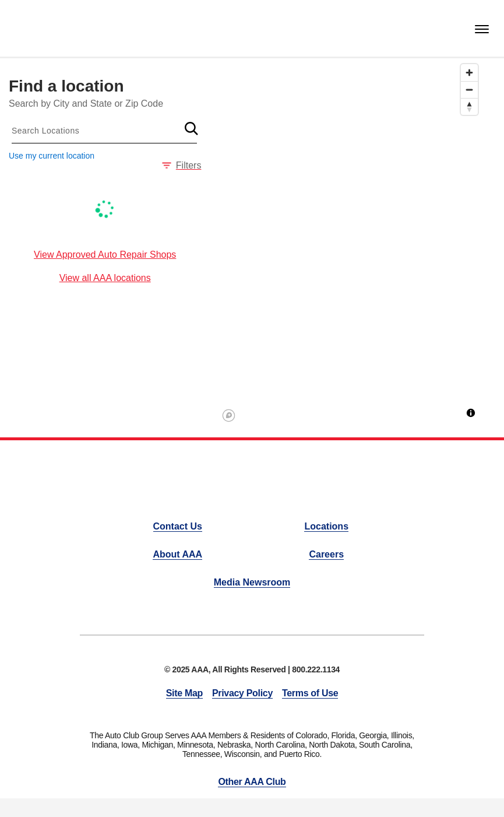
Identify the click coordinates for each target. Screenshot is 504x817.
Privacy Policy (242, 693)
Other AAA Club (252, 782)
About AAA (177, 554)
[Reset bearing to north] (469, 106)
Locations (326, 526)
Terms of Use (310, 693)
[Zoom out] (469, 90)
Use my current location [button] (52, 156)
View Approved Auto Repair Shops (105, 255)
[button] (191, 128)
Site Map (184, 693)
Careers (326, 554)
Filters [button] (182, 165)
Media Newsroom (252, 582)
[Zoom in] (469, 73)
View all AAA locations (105, 278)
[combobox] (104, 131)
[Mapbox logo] (229, 415)
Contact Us (178, 526)
